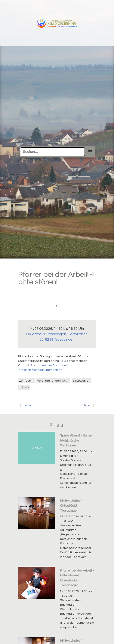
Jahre (23, 387)
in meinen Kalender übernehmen (40, 370)
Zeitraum (25, 381)
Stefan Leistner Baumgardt (49, 365)
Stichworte (81, 381)
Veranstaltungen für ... (52, 381)
